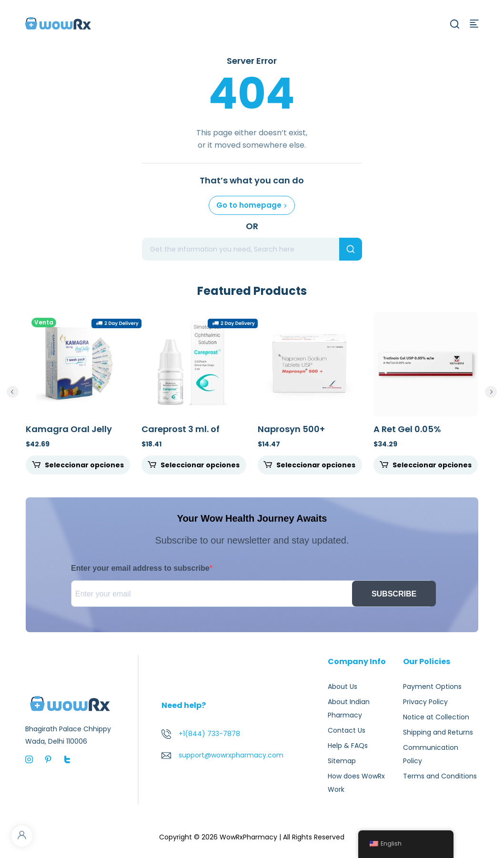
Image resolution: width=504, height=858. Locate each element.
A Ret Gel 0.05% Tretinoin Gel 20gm (416, 434)
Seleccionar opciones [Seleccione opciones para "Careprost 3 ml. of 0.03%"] (200, 465)
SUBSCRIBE (394, 594)
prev (13, 392)
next (491, 392)
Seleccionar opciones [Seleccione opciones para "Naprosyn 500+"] (316, 465)
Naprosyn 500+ (291, 429)
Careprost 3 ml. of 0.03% (181, 434)
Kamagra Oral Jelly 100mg (69, 434)
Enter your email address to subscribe (140, 568)
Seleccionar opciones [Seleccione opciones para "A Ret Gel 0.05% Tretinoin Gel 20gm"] (432, 465)
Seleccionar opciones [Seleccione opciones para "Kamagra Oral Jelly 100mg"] (84, 465)
